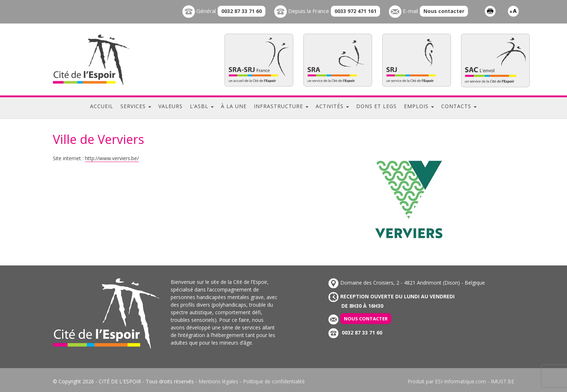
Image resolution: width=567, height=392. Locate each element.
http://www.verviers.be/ (112, 158)
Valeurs (170, 106)
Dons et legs (376, 106)
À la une (234, 106)
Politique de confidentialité (274, 381)
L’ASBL (202, 106)
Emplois (419, 106)
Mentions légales (218, 381)
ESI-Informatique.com (461, 381)
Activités (332, 106)
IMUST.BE (502, 381)
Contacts (459, 106)
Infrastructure (281, 106)
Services (136, 106)
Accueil (102, 106)
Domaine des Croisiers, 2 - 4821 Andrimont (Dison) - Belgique (407, 283)
